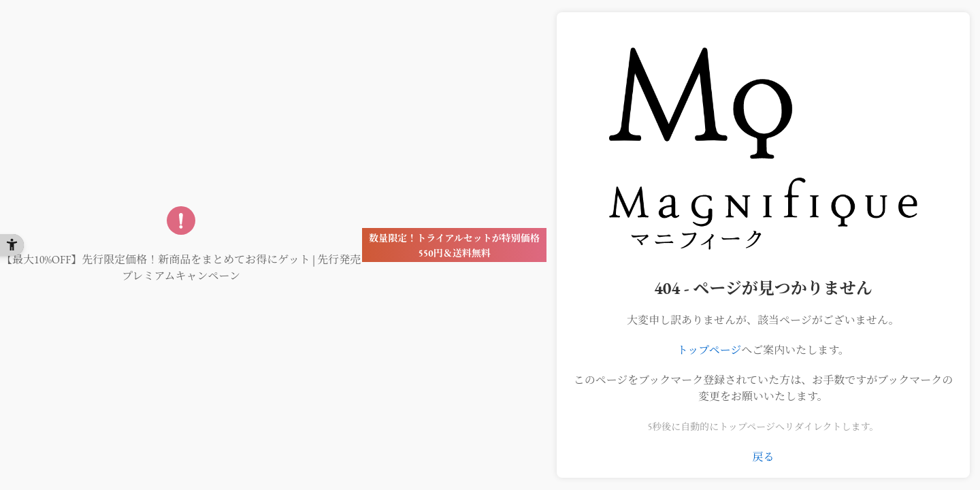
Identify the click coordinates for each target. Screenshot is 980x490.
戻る (763, 457)
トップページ (709, 350)
